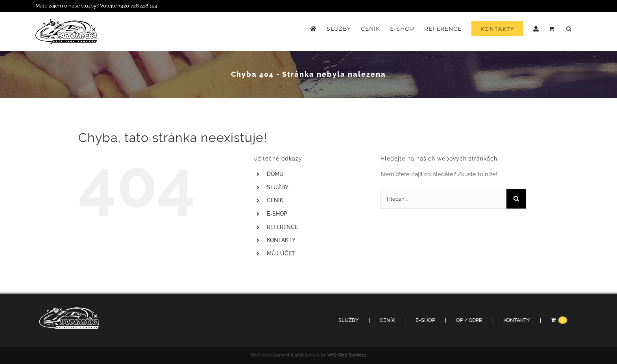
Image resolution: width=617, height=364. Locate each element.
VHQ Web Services (347, 355)
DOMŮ (275, 174)
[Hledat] (516, 199)
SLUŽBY (278, 187)
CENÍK (275, 200)
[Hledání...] (443, 199)
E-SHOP (277, 214)
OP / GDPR (469, 320)
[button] (569, 29)
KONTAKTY (281, 240)
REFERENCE (282, 227)
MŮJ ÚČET (281, 253)
